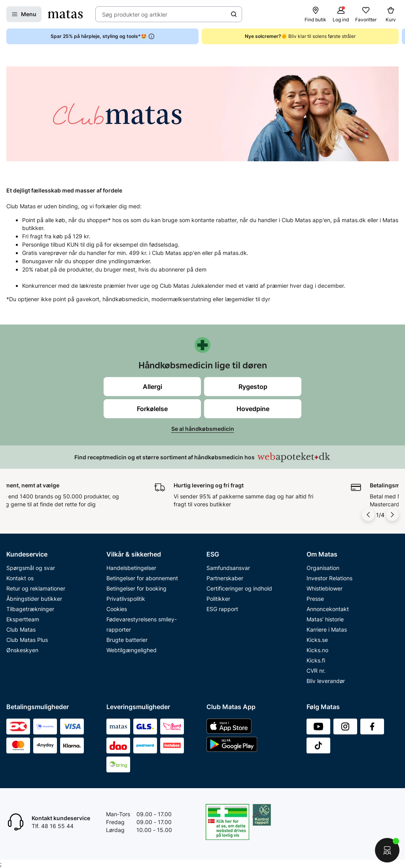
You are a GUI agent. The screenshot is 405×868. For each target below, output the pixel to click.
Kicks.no (317, 650)
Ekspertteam (23, 619)
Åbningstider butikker (34, 599)
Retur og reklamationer (36, 588)
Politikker (218, 599)
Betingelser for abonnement (142, 578)
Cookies (117, 609)
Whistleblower (325, 588)
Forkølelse (152, 409)
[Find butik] (315, 14)
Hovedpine (253, 409)
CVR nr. (316, 671)
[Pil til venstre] (368, 515)
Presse (315, 599)
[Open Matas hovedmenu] (24, 14)
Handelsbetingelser (131, 568)
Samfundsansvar (228, 568)
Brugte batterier (127, 640)
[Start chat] (387, 850)
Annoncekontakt (328, 609)
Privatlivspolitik (126, 599)
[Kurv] (391, 14)
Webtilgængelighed (132, 650)
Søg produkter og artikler (135, 14)
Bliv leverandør (326, 681)
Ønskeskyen (22, 650)
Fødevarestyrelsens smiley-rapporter (142, 624)
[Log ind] (341, 14)
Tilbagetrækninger (30, 609)
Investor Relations (329, 578)
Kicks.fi (316, 660)
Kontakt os (20, 578)
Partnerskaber (225, 578)
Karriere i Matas (327, 629)
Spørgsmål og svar (31, 568)
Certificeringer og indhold (239, 588)
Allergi (152, 387)
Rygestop (253, 387)
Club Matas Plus (27, 640)
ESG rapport (222, 609)
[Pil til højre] (392, 515)
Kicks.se (317, 640)
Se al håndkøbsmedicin (203, 429)
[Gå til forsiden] (65, 14)
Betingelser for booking (136, 588)
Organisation (323, 568)
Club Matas (21, 629)
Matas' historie (325, 619)
